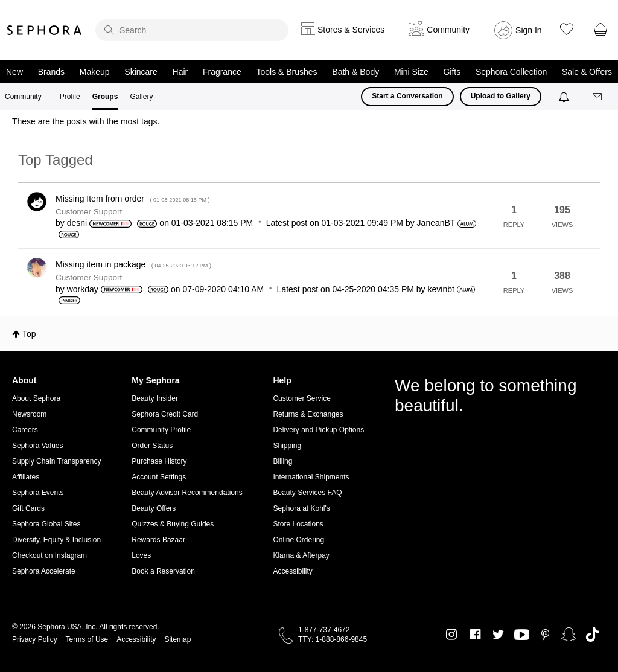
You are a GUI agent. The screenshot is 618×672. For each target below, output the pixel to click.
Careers (25, 430)
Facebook (475, 635)
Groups (105, 97)
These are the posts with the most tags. (86, 121)
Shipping (287, 446)
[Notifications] (565, 97)
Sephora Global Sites (46, 524)
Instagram (452, 635)
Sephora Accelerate (44, 571)
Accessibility (292, 571)
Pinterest (545, 635)
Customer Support (89, 212)
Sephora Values (38, 446)
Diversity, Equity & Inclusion (56, 540)
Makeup (95, 72)
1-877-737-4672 (324, 630)
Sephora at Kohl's (301, 508)
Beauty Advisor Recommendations (187, 493)
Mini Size (411, 72)
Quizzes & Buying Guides (173, 524)
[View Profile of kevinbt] (441, 289)
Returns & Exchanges (308, 414)
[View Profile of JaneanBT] (436, 223)
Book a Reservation (163, 571)
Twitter (498, 635)
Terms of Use (87, 639)
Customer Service (301, 398)
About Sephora (36, 398)
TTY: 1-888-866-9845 (333, 639)
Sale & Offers (587, 72)
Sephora (45, 30)
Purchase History (159, 461)
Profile (70, 97)
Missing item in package (133, 264)
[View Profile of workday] (83, 289)
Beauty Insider (155, 398)
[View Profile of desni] (77, 223)
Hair (180, 72)
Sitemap (177, 639)
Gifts (452, 72)
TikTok (592, 635)
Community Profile (161, 430)
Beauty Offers (154, 508)
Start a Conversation (407, 96)
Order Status (152, 446)
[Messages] (598, 97)
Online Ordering (298, 540)
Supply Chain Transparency (56, 461)
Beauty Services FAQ (307, 493)
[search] (192, 30)
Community (23, 97)
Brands (51, 72)
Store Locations (298, 524)
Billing (282, 461)
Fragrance (222, 72)
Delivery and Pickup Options (318, 430)
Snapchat (569, 635)
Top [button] (29, 334)
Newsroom (29, 414)
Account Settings (159, 477)
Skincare (141, 72)
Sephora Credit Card (165, 414)
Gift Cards (28, 508)
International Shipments (311, 477)
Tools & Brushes (286, 72)
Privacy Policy (35, 639)
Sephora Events (38, 493)
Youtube (522, 635)
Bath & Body (355, 72)
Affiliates (26, 477)
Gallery (141, 97)
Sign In (529, 30)
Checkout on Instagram (49, 555)
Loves (141, 555)
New (14, 72)
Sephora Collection (511, 72)
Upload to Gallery (501, 96)
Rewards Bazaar (158, 540)
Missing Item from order (133, 199)
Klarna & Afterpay (301, 555)
